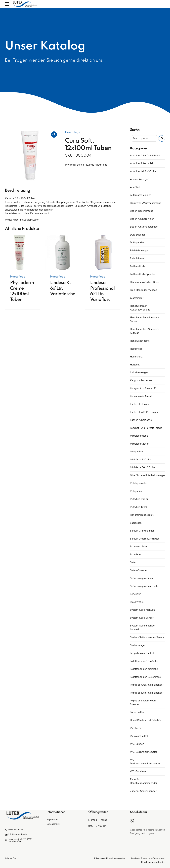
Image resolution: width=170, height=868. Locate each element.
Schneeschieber (139, 547)
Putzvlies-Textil (138, 507)
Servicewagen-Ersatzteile (144, 586)
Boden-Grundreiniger (142, 219)
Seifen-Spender (139, 570)
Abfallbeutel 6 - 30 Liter (143, 171)
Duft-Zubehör (138, 235)
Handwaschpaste (140, 341)
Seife (133, 562)
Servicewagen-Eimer (142, 578)
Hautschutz (136, 357)
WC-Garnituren (139, 771)
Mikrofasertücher (139, 444)
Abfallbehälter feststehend (145, 156)
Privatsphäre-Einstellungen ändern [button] (110, 858)
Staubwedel (137, 602)
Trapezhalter (137, 712)
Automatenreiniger (140, 195)
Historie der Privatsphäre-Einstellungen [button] (147, 858)
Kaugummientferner (141, 380)
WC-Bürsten (137, 744)
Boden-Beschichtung (142, 211)
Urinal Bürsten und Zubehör (145, 720)
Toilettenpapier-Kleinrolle (144, 669)
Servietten (136, 594)
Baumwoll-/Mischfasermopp (146, 203)
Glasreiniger (137, 298)
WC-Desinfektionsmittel (143, 752)
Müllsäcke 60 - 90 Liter (143, 467)
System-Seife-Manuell (142, 610)
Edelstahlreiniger (139, 251)
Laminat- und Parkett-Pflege (146, 428)
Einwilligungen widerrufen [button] (153, 862)
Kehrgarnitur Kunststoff (143, 388)
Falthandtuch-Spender (143, 274)
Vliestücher (136, 728)
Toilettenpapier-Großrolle (144, 661)
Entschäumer (137, 258)
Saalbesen (136, 523)
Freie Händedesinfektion (144, 290)
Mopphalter (136, 452)
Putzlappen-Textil (140, 483)
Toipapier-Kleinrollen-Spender (147, 693)
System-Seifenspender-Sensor (147, 637)
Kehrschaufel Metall (141, 396)
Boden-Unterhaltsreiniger (144, 227)
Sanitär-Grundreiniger (142, 531)
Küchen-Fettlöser (139, 404)
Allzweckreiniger (139, 179)
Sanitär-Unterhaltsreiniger (144, 539)
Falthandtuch (137, 266)
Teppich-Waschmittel (142, 653)
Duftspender (137, 243)
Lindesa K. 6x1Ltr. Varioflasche (63, 288)
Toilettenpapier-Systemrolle (145, 677)
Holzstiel (135, 365)
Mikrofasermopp (139, 436)
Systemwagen (138, 645)
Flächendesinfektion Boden (145, 282)
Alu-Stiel (135, 187)
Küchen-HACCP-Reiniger (144, 412)
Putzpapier (136, 491)
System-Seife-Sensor (142, 618)
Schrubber (136, 555)
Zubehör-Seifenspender (143, 791)
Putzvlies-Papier (139, 499)
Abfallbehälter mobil (141, 163)
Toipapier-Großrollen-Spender (147, 685)
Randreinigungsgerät (142, 515)
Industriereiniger (139, 372)
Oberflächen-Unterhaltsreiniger (148, 475)
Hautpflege (73, 132)
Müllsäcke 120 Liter (141, 460)
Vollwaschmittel (139, 736)
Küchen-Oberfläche (141, 420)
